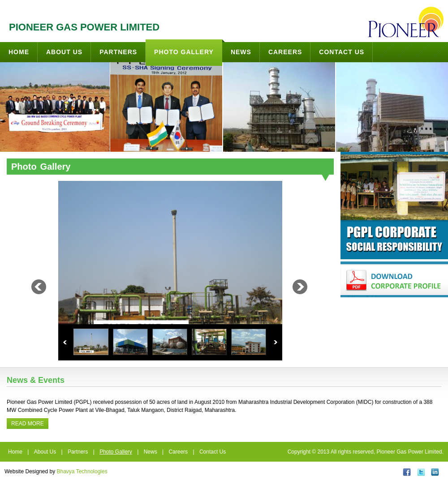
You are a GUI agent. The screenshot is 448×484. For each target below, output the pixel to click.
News (241, 52)
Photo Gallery (188, 47)
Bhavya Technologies (82, 471)
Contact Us (342, 52)
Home (19, 52)
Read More (28, 424)
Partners (118, 52)
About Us (64, 52)
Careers (285, 52)
